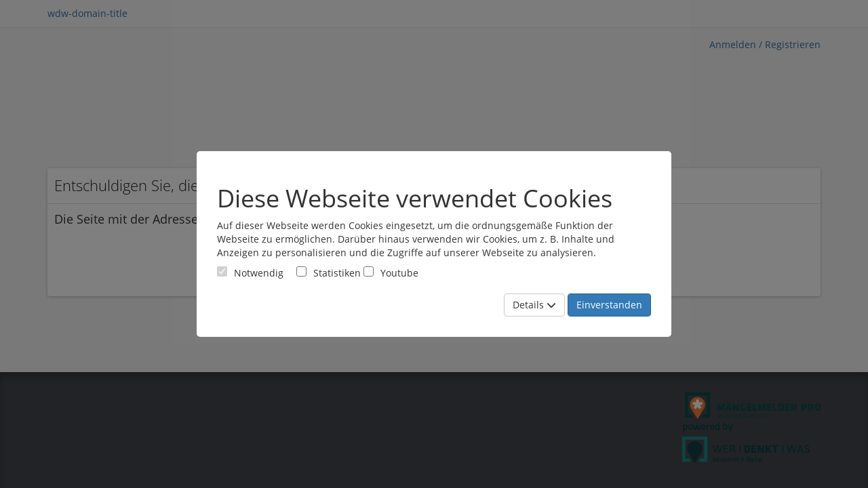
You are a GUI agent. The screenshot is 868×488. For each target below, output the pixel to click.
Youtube (391, 273)
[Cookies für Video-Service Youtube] (369, 271)
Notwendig (250, 273)
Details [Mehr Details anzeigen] (534, 305)
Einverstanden (609, 305)
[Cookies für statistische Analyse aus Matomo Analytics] (301, 271)
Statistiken (329, 273)
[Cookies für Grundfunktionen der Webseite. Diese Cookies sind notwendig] (250, 273)
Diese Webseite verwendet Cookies (415, 199)
